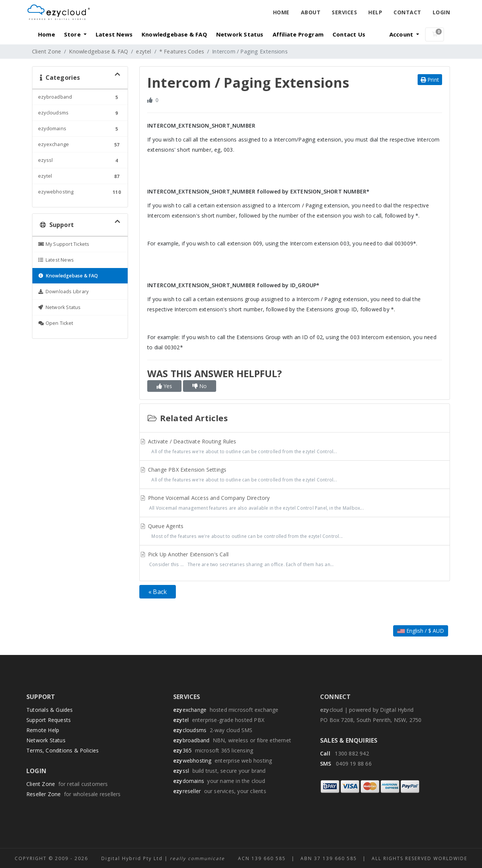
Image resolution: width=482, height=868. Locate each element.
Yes (164, 386)
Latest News (114, 34)
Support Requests (49, 720)
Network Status (240, 34)
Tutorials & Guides (50, 710)
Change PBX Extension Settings (295, 475)
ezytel (143, 51)
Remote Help (43, 730)
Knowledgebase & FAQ (174, 34)
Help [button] (375, 12)
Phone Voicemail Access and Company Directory (295, 504)
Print (430, 80)
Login (442, 12)
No (200, 386)
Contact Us (349, 34)
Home (281, 12)
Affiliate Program (298, 34)
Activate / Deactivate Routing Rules (295, 447)
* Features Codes (182, 51)
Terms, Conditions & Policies (63, 750)
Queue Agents (295, 532)
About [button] (311, 12)
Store (73, 34)
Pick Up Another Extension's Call (295, 560)
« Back (158, 592)
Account (402, 34)
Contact (407, 12)
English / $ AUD (421, 631)
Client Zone (47, 51)
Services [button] (344, 12)
